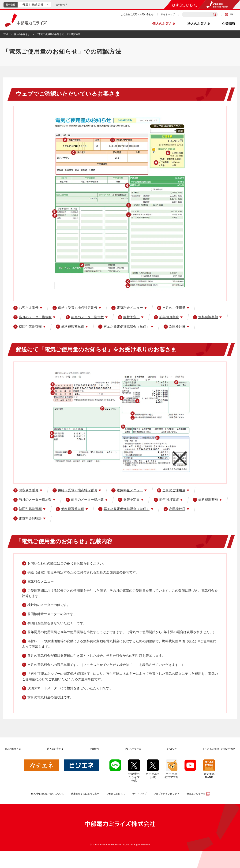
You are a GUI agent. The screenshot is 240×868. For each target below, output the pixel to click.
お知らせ (172, 749)
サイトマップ (168, 14)
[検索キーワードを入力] (200, 14)
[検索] (214, 15)
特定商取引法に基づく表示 (85, 794)
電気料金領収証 (28, 518)
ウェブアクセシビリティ (166, 794)
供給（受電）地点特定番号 (75, 308)
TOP (6, 34)
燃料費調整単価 (70, 327)
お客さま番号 (26, 308)
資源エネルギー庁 (198, 794)
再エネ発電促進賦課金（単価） (124, 327)
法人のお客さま (199, 24)
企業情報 (229, 24)
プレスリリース (133, 749)
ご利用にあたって (116, 794)
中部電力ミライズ (26, 20)
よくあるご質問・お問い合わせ (137, 14)
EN (229, 14)
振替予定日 (129, 317)
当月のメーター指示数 (32, 317)
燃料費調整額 (205, 317)
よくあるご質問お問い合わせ (219, 749)
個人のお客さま (164, 24)
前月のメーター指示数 (85, 317)
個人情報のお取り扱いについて (48, 794)
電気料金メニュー (127, 308)
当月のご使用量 (171, 308)
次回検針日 (174, 327)
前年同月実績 (166, 317)
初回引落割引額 (28, 327)
